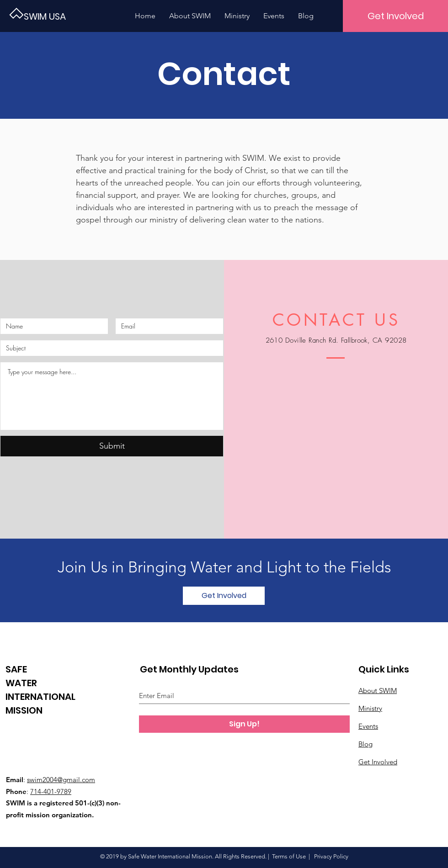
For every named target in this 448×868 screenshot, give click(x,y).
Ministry (370, 708)
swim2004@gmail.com (61, 780)
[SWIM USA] (55, 16)
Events (368, 726)
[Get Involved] (395, 16)
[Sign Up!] (244, 724)
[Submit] (112, 446)
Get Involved (378, 762)
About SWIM (378, 691)
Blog (365, 744)
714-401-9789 (51, 791)
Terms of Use (289, 856)
